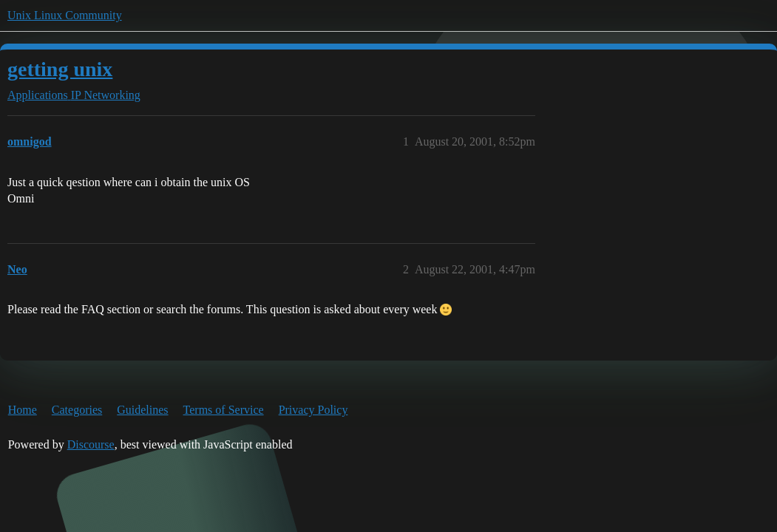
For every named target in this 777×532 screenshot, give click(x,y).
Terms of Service (224, 410)
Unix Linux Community (65, 15)
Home (23, 410)
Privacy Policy (313, 410)
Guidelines (142, 410)
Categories (77, 410)
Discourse (91, 444)
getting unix (60, 69)
